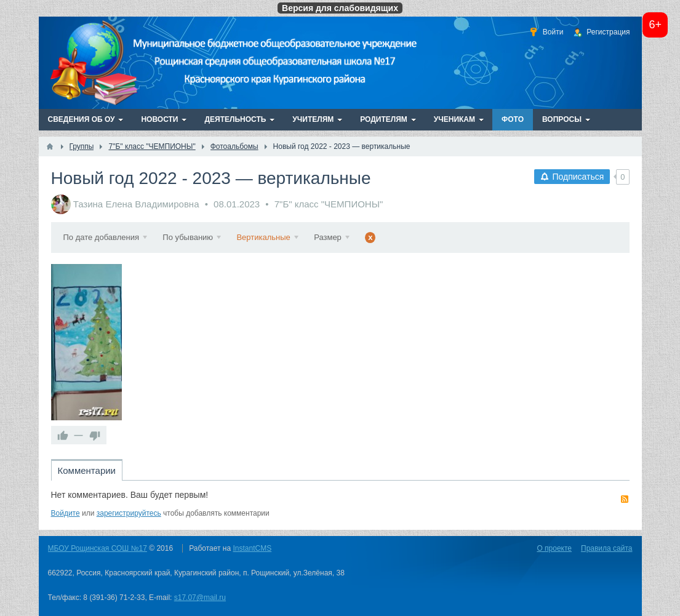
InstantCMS (253, 548)
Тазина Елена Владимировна (136, 204)
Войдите (66, 513)
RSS (625, 499)
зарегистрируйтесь (129, 513)
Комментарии (87, 470)
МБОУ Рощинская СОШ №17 (98, 548)
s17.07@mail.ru (200, 598)
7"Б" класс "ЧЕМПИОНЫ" (329, 204)
